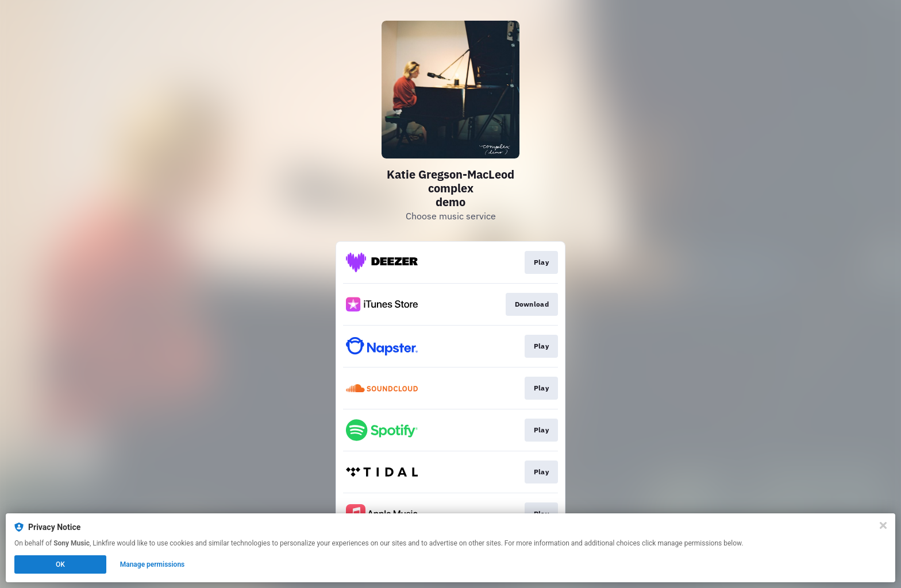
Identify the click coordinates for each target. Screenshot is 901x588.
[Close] (883, 525)
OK (60, 564)
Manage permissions (153, 564)
